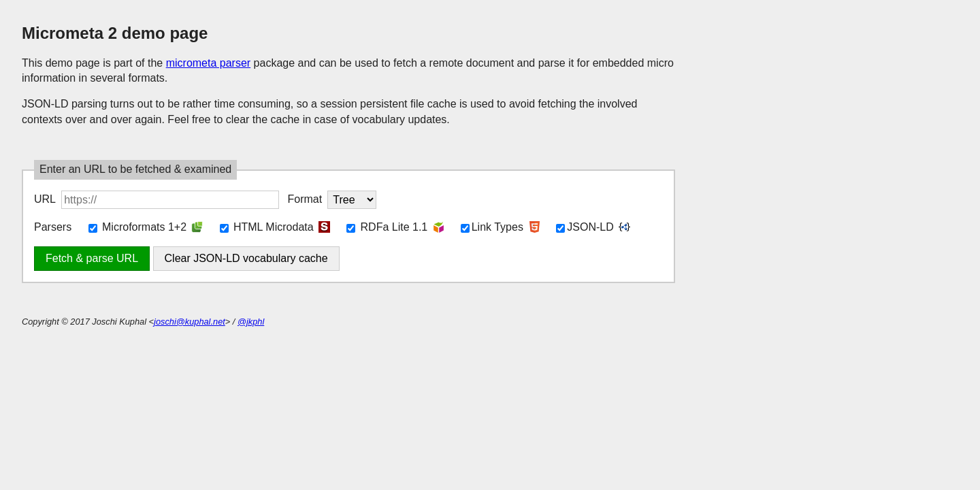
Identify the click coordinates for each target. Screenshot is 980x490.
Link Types (492, 227)
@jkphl (251, 322)
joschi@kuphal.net (190, 322)
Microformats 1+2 (137, 227)
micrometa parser (208, 63)
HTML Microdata (267, 227)
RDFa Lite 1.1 (387, 227)
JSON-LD (585, 227)
